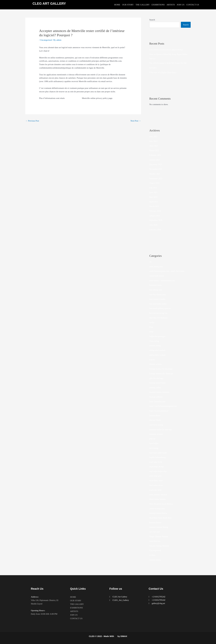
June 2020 (154, 225)
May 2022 (154, 141)
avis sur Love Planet (74, 98)
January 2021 (155, 216)
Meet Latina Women (158, 499)
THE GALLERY (143, 5)
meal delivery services (159, 495)
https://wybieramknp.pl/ (159, 411)
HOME (117, 5)
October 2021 (155, 174)
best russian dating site (159, 313)
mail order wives (156, 485)
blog (151, 327)
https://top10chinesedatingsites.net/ (164, 406)
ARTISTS (171, 5)
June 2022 (154, 137)
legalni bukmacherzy (158, 457)
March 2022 (154, 150)
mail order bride (156, 462)
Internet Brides (156, 420)
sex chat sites (155, 532)
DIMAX (124, 636)
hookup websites (156, 397)
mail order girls (156, 476)
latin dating (154, 448)
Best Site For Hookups (159, 318)
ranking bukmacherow (159, 513)
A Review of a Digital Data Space (163, 72)
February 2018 (155, 230)
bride (151, 332)
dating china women (158, 355)
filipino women (156, 364)
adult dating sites (156, 267)
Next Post (135, 121)
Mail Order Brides (157, 467)
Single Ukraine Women (159, 536)
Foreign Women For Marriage (162, 374)
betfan (152, 322)
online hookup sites (157, 509)
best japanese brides (158, 299)
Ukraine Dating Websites (160, 546)
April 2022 (154, 146)
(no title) (153, 68)
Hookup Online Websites (160, 392)
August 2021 (155, 183)
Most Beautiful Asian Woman (162, 504)
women (152, 555)
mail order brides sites (158, 471)
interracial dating (156, 425)
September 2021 (156, 178)
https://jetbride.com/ (158, 401)
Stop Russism (155, 541)
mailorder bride (156, 490)
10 (150, 262)
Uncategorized (46, 40)
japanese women (156, 434)
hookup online (155, 388)
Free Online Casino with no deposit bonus (167, 50)
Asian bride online (157, 276)
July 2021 (153, 188)
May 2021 (154, 197)
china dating (154, 341)
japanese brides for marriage (161, 429)
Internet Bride (155, 415)
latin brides (154, 443)
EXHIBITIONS (158, 5)
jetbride (152, 439)
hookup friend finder (158, 383)
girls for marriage (157, 378)
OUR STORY (128, 5)
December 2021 (156, 164)
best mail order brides (158, 304)
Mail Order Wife (156, 481)
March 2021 (154, 206)
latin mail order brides (158, 453)
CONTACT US (193, 5)
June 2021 (154, 192)
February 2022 (155, 155)
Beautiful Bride (156, 285)
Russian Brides (156, 523)
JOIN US (181, 5)
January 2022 (155, 160)
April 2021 (154, 202)
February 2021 (155, 211)
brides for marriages (158, 336)
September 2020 (156, 220)
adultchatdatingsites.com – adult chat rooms (168, 271)
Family (152, 360)
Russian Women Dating (159, 527)
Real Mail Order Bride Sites (161, 518)
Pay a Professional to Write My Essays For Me (169, 63)
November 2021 (156, 169)
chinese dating (155, 346)
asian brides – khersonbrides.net (163, 280)
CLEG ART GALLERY (49, 4)
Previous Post (33, 121)
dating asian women (158, 350)
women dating (155, 560)
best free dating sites (158, 294)
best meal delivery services (160, 308)
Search (152, 20)
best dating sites (156, 290)
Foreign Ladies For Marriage (161, 369)
